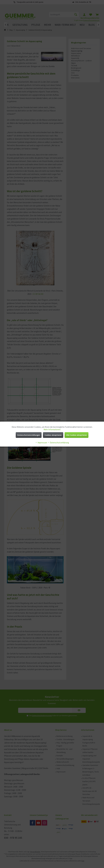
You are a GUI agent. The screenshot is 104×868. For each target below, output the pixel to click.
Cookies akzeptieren (53, 435)
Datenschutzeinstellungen (29, 435)
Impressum (41, 443)
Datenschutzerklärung (58, 443)
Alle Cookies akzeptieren (77, 435)
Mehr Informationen (52, 430)
